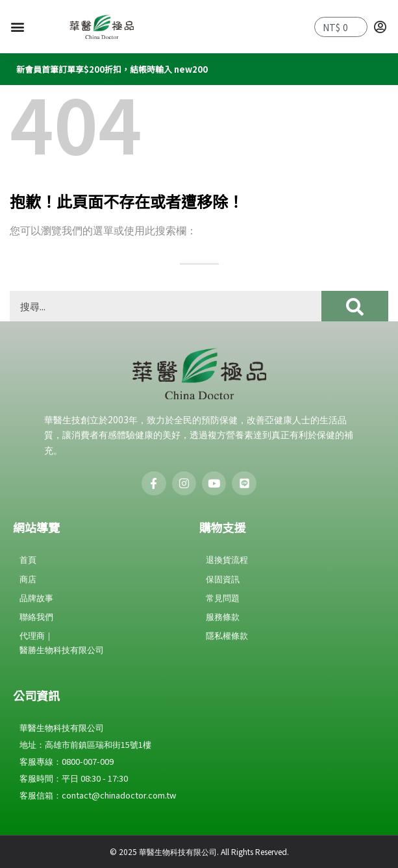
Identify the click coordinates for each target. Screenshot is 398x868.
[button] (17, 27)
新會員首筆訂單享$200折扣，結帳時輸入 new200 (112, 69)
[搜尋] (355, 306)
